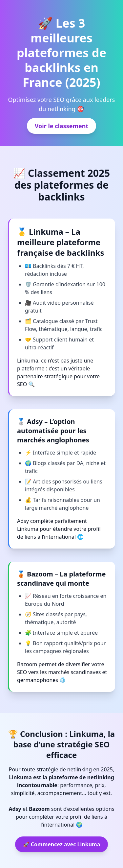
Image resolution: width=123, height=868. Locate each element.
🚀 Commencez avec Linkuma (62, 844)
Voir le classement (62, 126)
